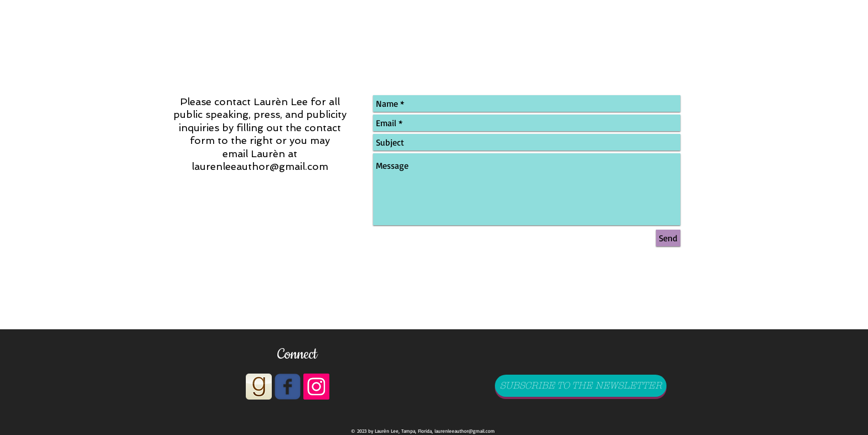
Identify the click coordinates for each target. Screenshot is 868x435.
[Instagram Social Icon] (316, 387)
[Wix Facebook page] (288, 387)
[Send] (668, 238)
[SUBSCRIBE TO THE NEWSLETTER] (581, 386)
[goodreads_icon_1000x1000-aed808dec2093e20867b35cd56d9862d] (259, 387)
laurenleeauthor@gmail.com (260, 166)
